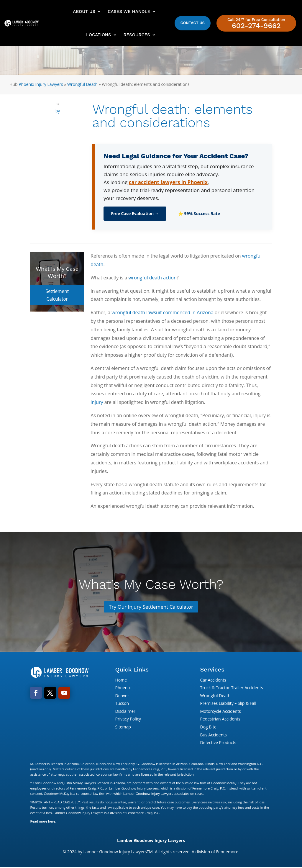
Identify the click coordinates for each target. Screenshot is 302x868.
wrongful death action (152, 278)
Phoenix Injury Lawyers (41, 84)
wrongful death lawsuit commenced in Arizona (162, 312)
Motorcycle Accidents (221, 712)
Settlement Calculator (57, 291)
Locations (99, 35)
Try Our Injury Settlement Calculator (151, 607)
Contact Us (193, 23)
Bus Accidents (214, 735)
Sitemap (123, 727)
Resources (137, 35)
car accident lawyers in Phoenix (168, 182)
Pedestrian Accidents (220, 719)
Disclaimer (125, 712)
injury (97, 402)
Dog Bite (208, 727)
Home (121, 680)
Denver (122, 696)
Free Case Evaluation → (135, 213)
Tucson (122, 704)
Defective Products (218, 743)
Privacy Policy (128, 719)
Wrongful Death (82, 84)
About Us (84, 12)
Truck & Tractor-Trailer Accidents (232, 688)
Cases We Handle (129, 12)
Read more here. (43, 822)
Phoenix (123, 688)
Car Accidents (213, 680)
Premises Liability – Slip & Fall (228, 704)
